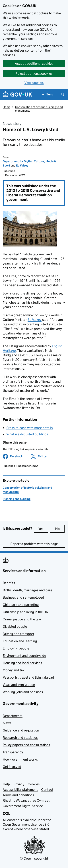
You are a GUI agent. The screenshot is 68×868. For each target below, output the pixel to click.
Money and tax (14, 670)
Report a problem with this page (34, 544)
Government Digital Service (23, 806)
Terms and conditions (18, 795)
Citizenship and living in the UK (25, 612)
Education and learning (20, 641)
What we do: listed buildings (27, 434)
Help (6, 784)
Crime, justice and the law (22, 619)
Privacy (19, 784)
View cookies (34, 83)
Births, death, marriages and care (27, 590)
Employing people (16, 648)
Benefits (9, 583)
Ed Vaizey (22, 166)
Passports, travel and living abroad (28, 677)
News (7, 723)
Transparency (13, 752)
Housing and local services (22, 663)
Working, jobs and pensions (23, 692)
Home (7, 107)
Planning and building (17, 499)
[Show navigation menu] (48, 94)
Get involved (12, 767)
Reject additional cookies (34, 74)
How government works (20, 759)
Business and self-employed (23, 597)
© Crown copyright (34, 858)
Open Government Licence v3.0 (26, 824)
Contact (47, 790)
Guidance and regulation (21, 730)
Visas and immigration (19, 685)
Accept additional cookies (34, 64)
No (60, 529)
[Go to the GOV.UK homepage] (17, 94)
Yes (43, 529)
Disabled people (15, 627)
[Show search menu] (62, 94)
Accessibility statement (20, 790)
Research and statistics (20, 738)
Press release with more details (30, 428)
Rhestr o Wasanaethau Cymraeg (26, 800)
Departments (13, 716)
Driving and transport (18, 634)
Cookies (34, 784)
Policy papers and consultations (26, 745)
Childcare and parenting (21, 605)
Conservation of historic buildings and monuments (39, 109)
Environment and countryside (24, 656)
